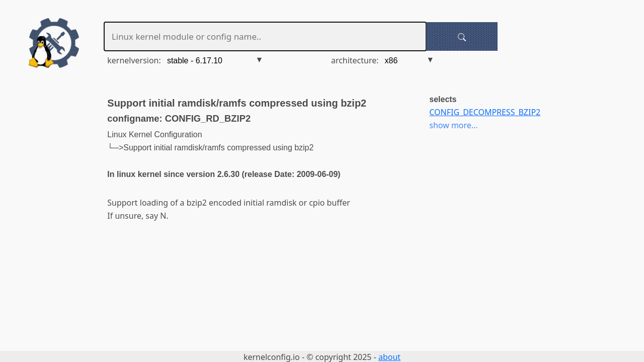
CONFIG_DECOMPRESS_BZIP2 (485, 112)
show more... (453, 125)
